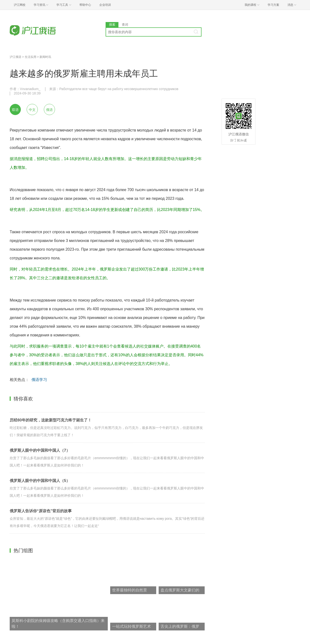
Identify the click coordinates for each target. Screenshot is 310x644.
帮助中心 (85, 5)
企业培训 (105, 5)
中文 (32, 110)
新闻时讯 (45, 57)
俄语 (49, 110)
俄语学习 (39, 380)
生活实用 (31, 57)
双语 (15, 110)
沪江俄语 (15, 57)
